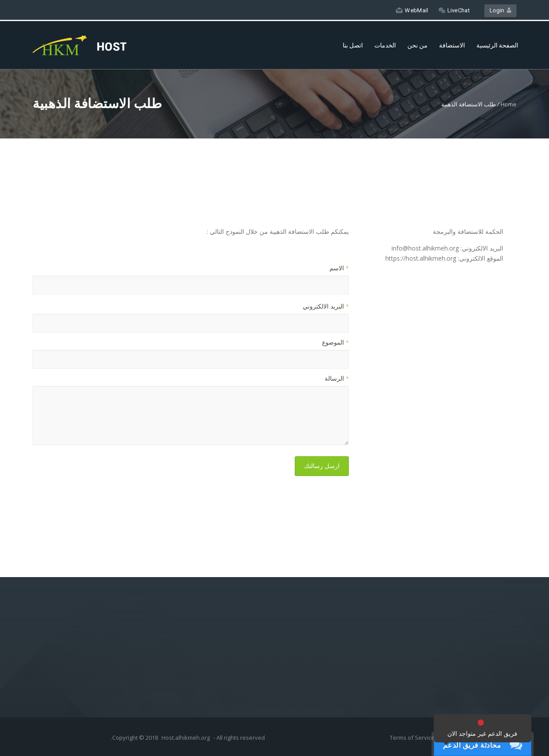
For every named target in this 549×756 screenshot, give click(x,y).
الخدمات (385, 45)
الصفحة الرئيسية (497, 45)
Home (509, 104)
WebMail (412, 10)
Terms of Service (413, 738)
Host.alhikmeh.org (186, 738)
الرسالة (337, 378)
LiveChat (454, 10)
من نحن (417, 45)
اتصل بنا (353, 45)
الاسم (339, 268)
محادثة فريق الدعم (472, 745)
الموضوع (335, 342)
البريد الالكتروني (326, 306)
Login (500, 10)
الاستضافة (452, 45)
